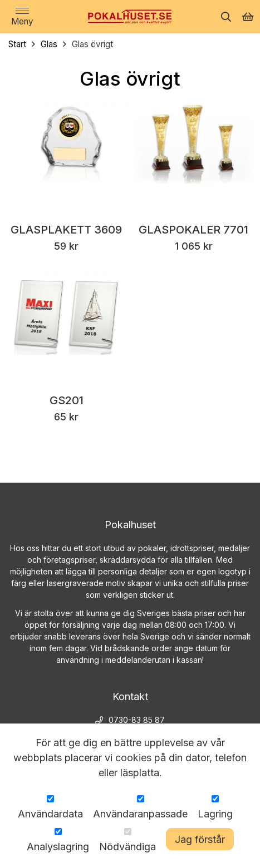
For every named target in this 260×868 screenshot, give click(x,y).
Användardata (50, 814)
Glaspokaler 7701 (193, 230)
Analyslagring (58, 847)
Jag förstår (200, 839)
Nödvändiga (127, 847)
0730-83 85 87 (137, 720)
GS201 (67, 401)
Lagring (215, 814)
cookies (133, 758)
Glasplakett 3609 (66, 230)
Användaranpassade (140, 814)
